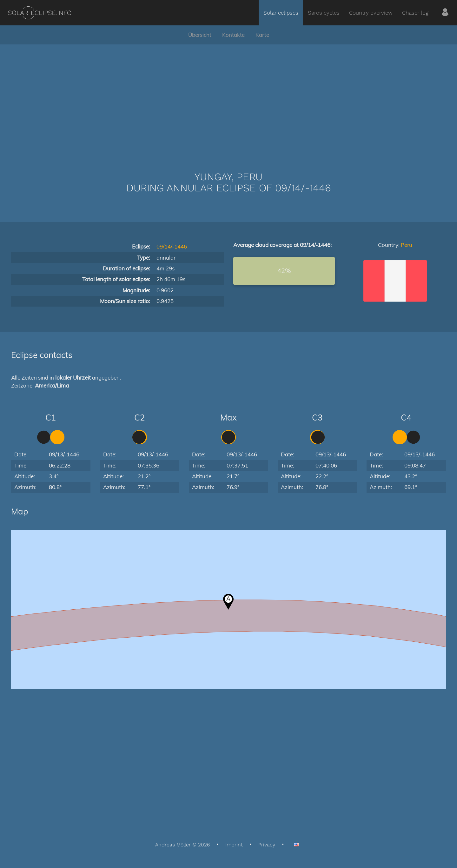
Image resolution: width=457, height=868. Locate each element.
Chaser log (415, 13)
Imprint (234, 845)
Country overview (371, 13)
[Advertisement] (228, 98)
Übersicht (200, 35)
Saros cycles (324, 13)
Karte (262, 35)
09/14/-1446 (172, 246)
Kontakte (233, 35)
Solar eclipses (281, 13)
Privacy (267, 845)
